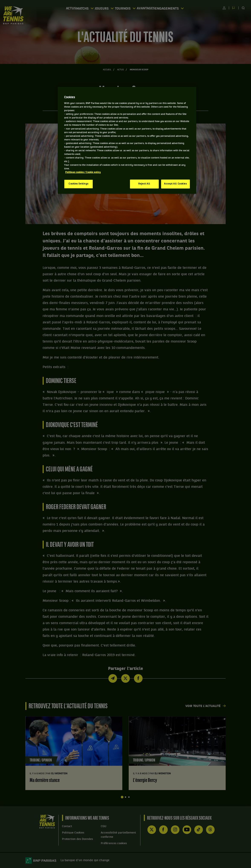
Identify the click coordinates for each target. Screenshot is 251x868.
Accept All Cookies (175, 184)
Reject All (144, 184)
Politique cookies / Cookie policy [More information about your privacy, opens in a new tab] (83, 172)
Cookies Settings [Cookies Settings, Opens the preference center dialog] (79, 184)
